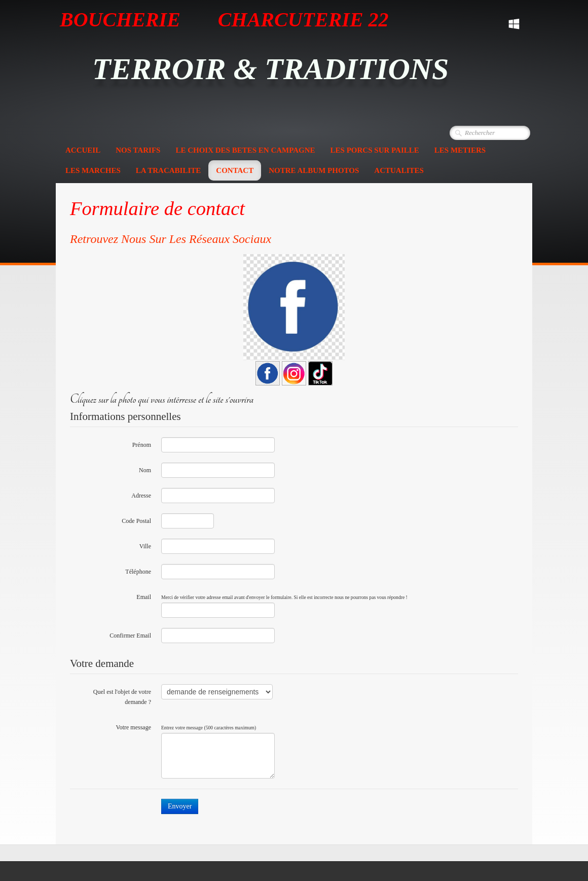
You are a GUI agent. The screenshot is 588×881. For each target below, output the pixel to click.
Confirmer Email (130, 636)
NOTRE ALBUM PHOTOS (314, 170)
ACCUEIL (83, 150)
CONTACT (235, 170)
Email (144, 597)
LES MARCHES (93, 170)
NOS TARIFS (138, 150)
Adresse (141, 496)
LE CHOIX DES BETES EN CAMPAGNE (245, 150)
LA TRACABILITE (169, 170)
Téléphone (138, 572)
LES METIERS (460, 150)
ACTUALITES (399, 170)
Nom (145, 470)
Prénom (142, 445)
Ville (145, 546)
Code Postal (136, 521)
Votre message (134, 727)
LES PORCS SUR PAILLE (375, 150)
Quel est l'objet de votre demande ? (122, 697)
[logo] (274, 63)
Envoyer (180, 806)
